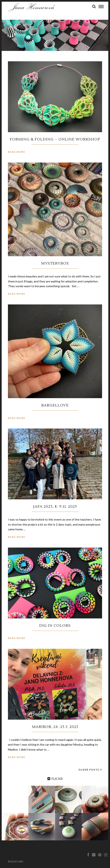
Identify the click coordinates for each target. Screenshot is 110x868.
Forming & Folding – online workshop (55, 139)
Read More (17, 152)
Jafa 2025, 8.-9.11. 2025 (55, 507)
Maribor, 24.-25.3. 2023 (55, 727)
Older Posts (90, 770)
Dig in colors (55, 626)
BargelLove (55, 405)
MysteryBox (55, 263)
